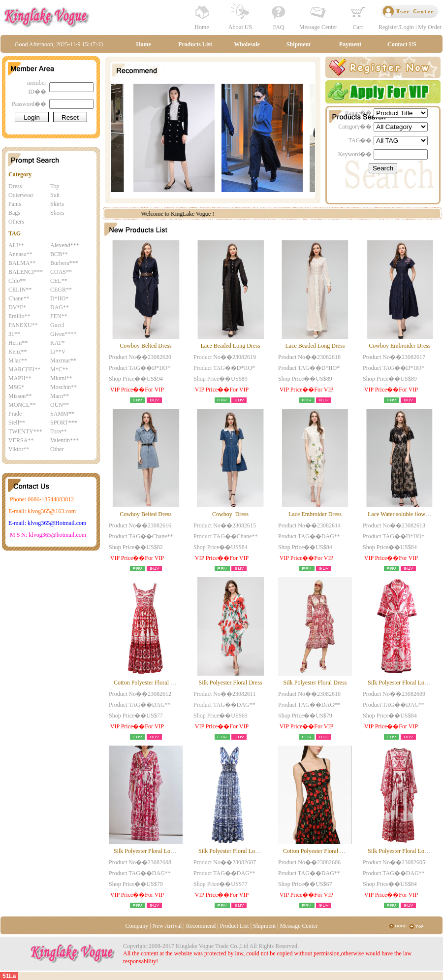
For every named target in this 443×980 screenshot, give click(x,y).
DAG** (60, 307)
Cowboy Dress (230, 514)
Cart (358, 27)
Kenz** (17, 352)
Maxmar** (63, 360)
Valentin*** (64, 440)
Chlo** (17, 281)
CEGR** (61, 290)
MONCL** (22, 405)
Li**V (58, 352)
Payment (350, 44)
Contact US (402, 44)
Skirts (57, 204)
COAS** (61, 272)
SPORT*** (64, 423)
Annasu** (20, 254)
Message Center (318, 27)
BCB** (59, 254)
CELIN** (20, 290)
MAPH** (20, 378)
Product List (235, 926)
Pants (15, 204)
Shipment (299, 44)
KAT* (57, 343)
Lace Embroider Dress (315, 514)
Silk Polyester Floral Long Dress (152, 851)
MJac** (18, 360)
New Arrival (167, 926)
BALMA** (22, 263)
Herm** (18, 343)
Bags (14, 213)
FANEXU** (23, 325)
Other (57, 449)
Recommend (201, 926)
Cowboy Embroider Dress (399, 346)
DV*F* (17, 307)
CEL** (59, 281)
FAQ (278, 27)
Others (16, 222)
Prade (15, 414)
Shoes (57, 213)
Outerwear (21, 195)
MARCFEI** (24, 369)
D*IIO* (59, 298)
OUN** (60, 405)
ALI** (16, 245)
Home (202, 27)
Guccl (57, 325)
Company (137, 926)
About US (240, 27)
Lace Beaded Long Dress (231, 346)
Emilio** (19, 316)
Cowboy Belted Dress (145, 346)
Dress (15, 186)
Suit (55, 195)
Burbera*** (64, 263)
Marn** (60, 396)
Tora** (59, 431)
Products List (195, 44)
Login (407, 27)
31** (14, 334)
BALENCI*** (26, 272)
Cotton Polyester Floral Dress (149, 683)
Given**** (63, 334)
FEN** (59, 316)
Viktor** (19, 449)
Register (388, 27)
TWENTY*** (25, 431)
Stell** (17, 423)
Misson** (20, 396)
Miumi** (61, 378)
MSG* (16, 387)
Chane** (19, 298)
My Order (430, 27)
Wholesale (247, 44)
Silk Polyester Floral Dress (231, 683)
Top (55, 186)
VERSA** (21, 440)
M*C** (59, 369)
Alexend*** (65, 245)
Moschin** (63, 387)
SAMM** (62, 414)
